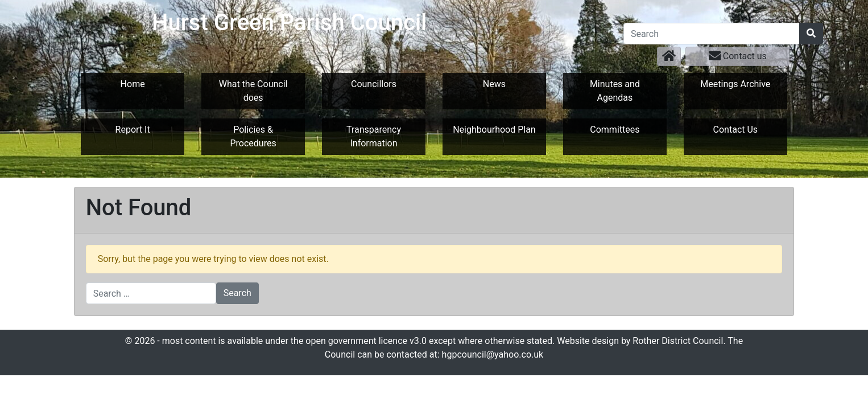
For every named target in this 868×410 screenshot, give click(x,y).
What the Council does (253, 91)
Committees (615, 130)
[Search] (712, 34)
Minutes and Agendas (615, 91)
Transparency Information (374, 136)
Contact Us (736, 130)
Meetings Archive (735, 84)
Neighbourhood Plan (494, 130)
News (494, 84)
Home (133, 84)
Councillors (374, 84)
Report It (133, 130)
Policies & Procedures (253, 136)
